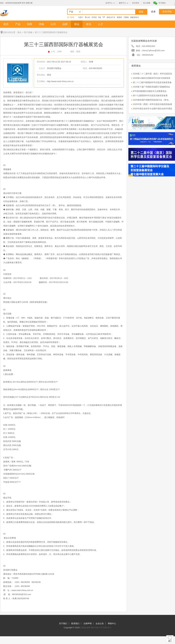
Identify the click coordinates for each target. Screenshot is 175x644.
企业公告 (100, 623)
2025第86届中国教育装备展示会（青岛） (152, 100)
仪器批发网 (85, 628)
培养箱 (94, 17)
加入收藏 (147, 3)
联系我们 (75, 623)
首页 (6, 24)
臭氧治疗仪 (111, 17)
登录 (23, 3)
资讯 (89, 24)
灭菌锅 (126, 17)
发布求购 (167, 12)
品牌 (65, 24)
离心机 (87, 17)
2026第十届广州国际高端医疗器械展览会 (151, 87)
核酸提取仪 (134, 17)
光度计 (81, 17)
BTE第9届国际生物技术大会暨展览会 (150, 91)
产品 (18, 24)
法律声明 (88, 623)
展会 (77, 24)
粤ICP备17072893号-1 (101, 628)
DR (104, 17)
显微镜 (119, 17)
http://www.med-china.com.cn (60, 81)
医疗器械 (28, 32)
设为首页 (136, 3)
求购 (41, 24)
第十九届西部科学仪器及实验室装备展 (150, 95)
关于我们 (63, 623)
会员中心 (109, 3)
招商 (30, 24)
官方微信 (162, 3)
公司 (53, 24)
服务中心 (122, 3)
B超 (100, 17)
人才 (100, 24)
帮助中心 (112, 623)
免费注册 (29, 3)
